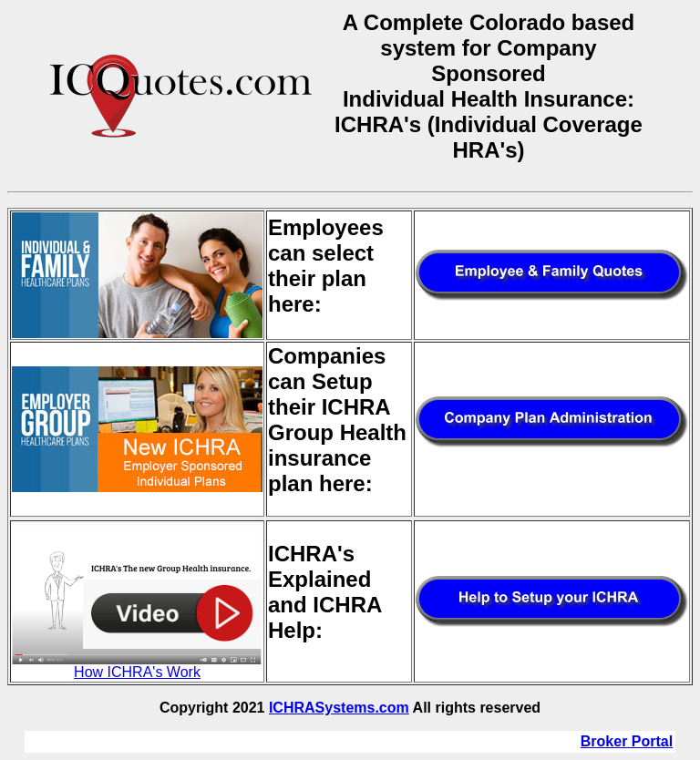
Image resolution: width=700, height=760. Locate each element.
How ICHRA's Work (137, 666)
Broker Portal (627, 741)
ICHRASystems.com (339, 708)
